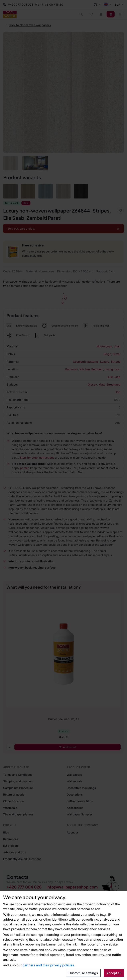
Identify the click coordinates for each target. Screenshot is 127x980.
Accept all (114, 973)
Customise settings (83, 973)
